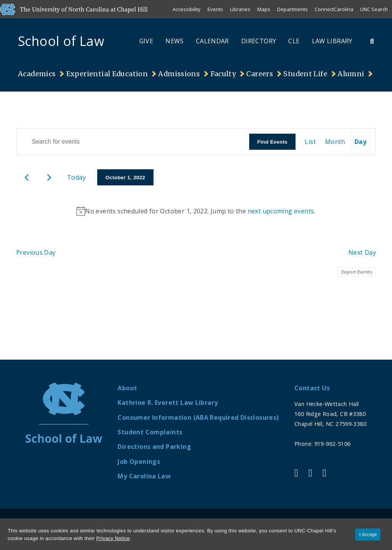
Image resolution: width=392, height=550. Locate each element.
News (175, 41)
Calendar (212, 41)
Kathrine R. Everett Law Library (168, 403)
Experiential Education (107, 74)
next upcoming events (281, 211)
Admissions (179, 74)
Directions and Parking (154, 447)
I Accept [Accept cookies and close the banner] (368, 534)
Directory (259, 41)
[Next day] (49, 178)
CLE (294, 41)
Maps (264, 9)
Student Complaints (150, 432)
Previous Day (36, 252)
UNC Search (374, 9)
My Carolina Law (144, 476)
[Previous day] (27, 178)
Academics (37, 74)
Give (146, 41)
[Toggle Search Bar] (372, 41)
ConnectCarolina (334, 9)
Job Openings (139, 462)
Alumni (351, 74)
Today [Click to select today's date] (76, 177)
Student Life (305, 74)
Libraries (240, 9)
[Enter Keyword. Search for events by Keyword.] (133, 142)
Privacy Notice (113, 538)
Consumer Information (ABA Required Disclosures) (198, 417)
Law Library (332, 41)
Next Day (362, 252)
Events (215, 9)
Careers (260, 74)
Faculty (223, 74)
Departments (292, 9)
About (127, 388)
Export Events (357, 272)
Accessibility (187, 9)
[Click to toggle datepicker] (125, 177)
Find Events (272, 142)
